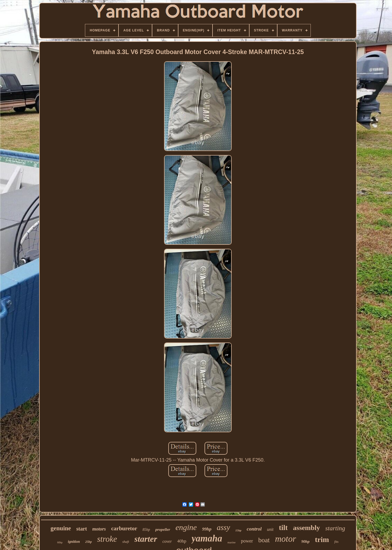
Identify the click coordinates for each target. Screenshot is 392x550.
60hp (60, 542)
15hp (238, 530)
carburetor (124, 528)
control (254, 529)
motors (99, 529)
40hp (182, 541)
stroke (107, 539)
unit (270, 529)
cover (167, 541)
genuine (61, 528)
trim (322, 539)
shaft (126, 542)
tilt (283, 528)
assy (223, 527)
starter (146, 539)
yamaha (207, 538)
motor (286, 539)
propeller (163, 529)
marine (232, 542)
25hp (89, 542)
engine (186, 527)
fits (336, 542)
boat (264, 540)
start (82, 529)
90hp (306, 541)
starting (335, 528)
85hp (146, 530)
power (247, 541)
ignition (74, 542)
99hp (207, 529)
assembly (306, 528)
